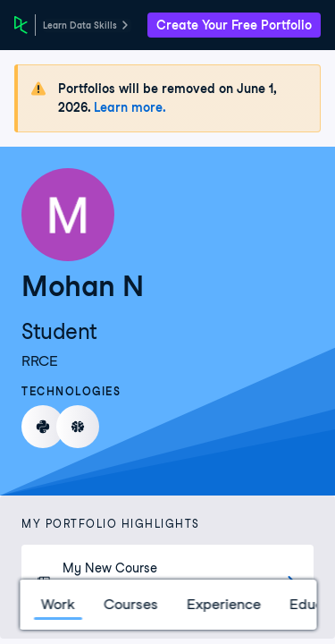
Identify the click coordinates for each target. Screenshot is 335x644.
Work (57, 604)
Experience (223, 604)
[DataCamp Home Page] (21, 25)
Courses (130, 604)
